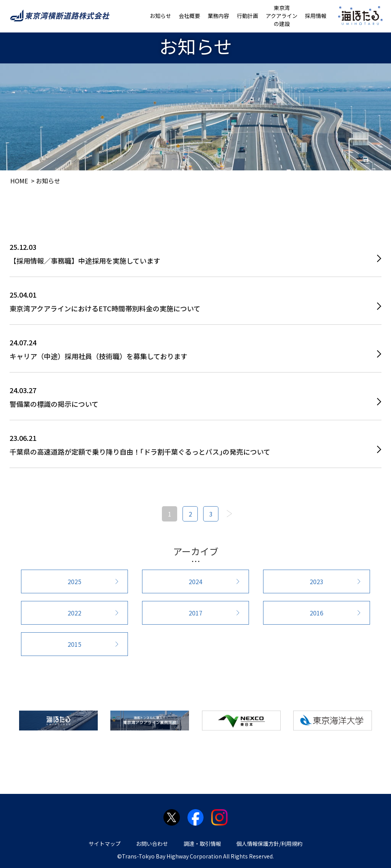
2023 (317, 581)
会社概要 (189, 16)
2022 (74, 613)
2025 (74, 581)
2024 (195, 581)
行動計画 (247, 16)
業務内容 (218, 16)
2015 (74, 644)
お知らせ (160, 16)
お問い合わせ (152, 844)
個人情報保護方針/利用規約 (269, 844)
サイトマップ (105, 844)
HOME (19, 181)
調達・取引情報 (202, 844)
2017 (195, 613)
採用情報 (316, 16)
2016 (317, 613)
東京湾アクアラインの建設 (282, 16)
